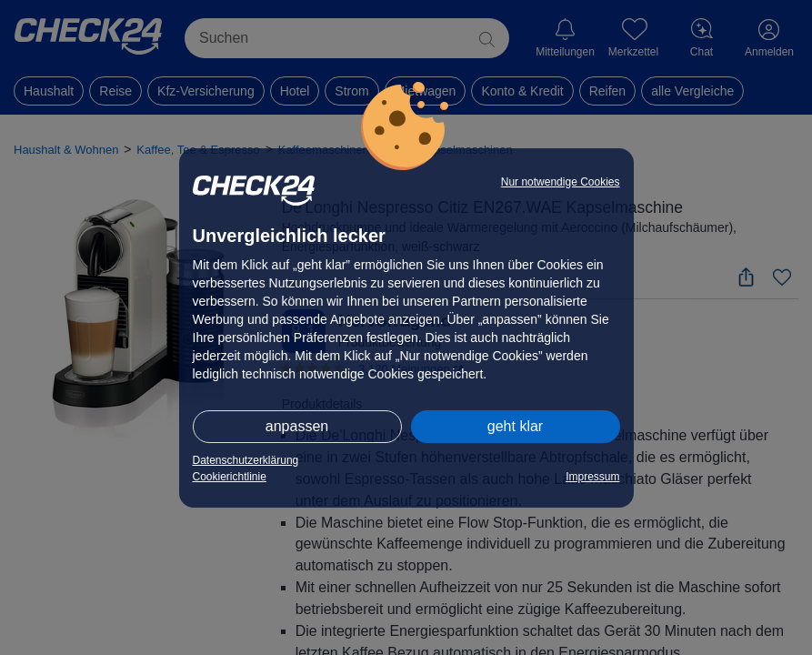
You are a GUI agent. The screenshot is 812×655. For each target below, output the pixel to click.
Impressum (592, 477)
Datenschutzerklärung (246, 460)
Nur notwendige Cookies (561, 182)
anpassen (297, 426)
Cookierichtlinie (230, 477)
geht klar (515, 426)
